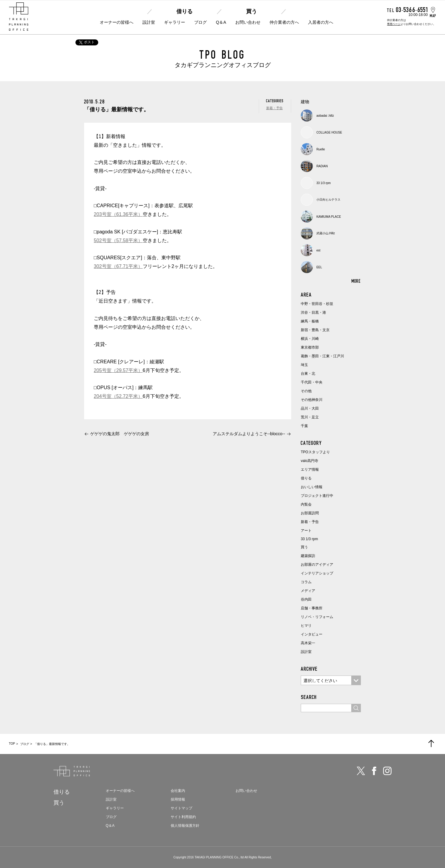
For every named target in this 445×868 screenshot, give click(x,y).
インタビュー (312, 634)
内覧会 (306, 504)
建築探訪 (308, 556)
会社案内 (178, 791)
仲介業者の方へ (284, 22)
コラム (306, 582)
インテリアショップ (317, 573)
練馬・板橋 (310, 321)
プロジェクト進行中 (317, 496)
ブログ (200, 22)
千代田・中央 (312, 382)
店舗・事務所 (312, 608)
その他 (306, 391)
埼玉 (304, 365)
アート (306, 531)
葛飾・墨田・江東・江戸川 (322, 356)
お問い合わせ (248, 22)
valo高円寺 (309, 461)
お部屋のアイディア (317, 565)
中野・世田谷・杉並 (317, 304)
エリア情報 (310, 469)
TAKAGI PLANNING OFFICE (214, 857)
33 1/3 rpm (309, 539)
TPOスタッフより (315, 452)
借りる (184, 11)
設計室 (149, 22)
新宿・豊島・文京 (315, 330)
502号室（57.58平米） (118, 240)
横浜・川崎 (310, 339)
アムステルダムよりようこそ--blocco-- (249, 434)
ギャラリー (175, 22)
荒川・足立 (310, 417)
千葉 (304, 426)
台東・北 (308, 374)
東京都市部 (310, 347)
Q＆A (221, 22)
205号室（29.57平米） (118, 370)
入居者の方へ (321, 22)
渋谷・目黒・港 (313, 312)
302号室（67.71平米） (118, 266)
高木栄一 (308, 643)
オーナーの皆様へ (117, 22)
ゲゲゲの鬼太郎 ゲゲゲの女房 (120, 434)
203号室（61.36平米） (118, 214)
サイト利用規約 (183, 817)
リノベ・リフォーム (317, 617)
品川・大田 (310, 408)
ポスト (87, 42)
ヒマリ (306, 626)
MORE (356, 281)
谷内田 (306, 599)
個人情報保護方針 (185, 826)
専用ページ (394, 24)
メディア (308, 591)
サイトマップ (181, 808)
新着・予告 (274, 108)
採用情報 (178, 799)
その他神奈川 (312, 400)
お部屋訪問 (310, 513)
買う (251, 11)
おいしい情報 (312, 487)
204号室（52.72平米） (118, 396)
